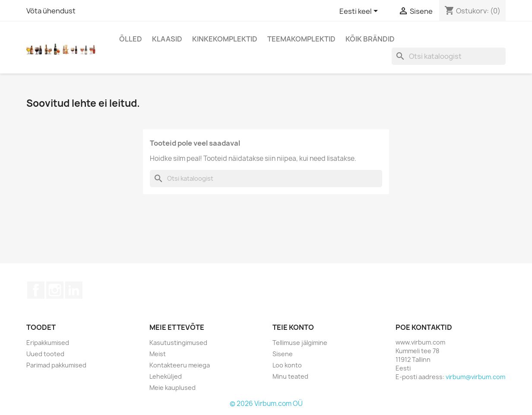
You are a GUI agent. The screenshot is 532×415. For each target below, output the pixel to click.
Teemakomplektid (301, 39)
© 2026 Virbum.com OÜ (266, 404)
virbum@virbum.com (475, 377)
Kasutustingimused (178, 343)
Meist (158, 354)
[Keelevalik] (360, 12)
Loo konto (287, 365)
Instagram (55, 290)
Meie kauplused (173, 388)
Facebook (36, 290)
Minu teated (290, 376)
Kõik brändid (370, 39)
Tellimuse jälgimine (300, 343)
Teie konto (293, 327)
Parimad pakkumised (56, 365)
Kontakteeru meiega (180, 365)
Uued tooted (45, 354)
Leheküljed (166, 376)
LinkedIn (74, 290)
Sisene (283, 354)
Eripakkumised (48, 343)
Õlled (131, 39)
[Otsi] (449, 56)
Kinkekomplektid (225, 39)
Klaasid (167, 39)
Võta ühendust (51, 11)
